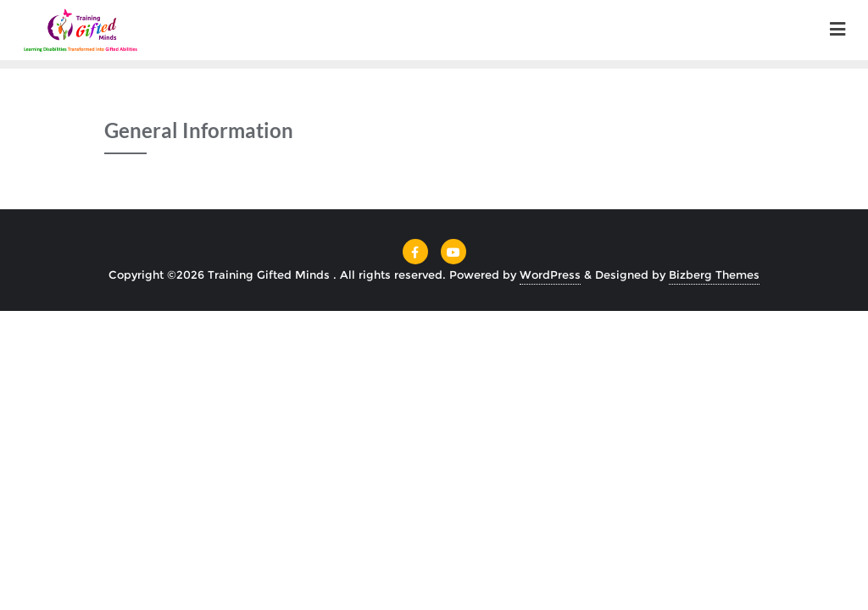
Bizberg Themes (714, 274)
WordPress (550, 274)
